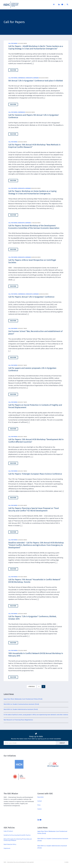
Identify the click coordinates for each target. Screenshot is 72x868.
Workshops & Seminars (32, 78)
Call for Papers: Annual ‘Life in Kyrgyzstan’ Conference (31, 297)
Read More (13, 70)
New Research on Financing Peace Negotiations (18, 720)
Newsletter (41, 797)
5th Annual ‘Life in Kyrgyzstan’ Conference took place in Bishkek (36, 81)
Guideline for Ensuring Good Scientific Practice (17, 835)
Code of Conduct (8, 831)
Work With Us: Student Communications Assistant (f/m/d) (21, 704)
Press (39, 805)
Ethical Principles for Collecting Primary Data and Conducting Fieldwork (18, 840)
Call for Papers (13, 43)
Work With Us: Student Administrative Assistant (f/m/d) (21, 709)
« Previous (31, 687)
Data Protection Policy (10, 844)
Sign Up (62, 743)
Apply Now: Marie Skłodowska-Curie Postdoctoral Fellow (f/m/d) (23, 699)
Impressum (7, 848)
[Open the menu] (54, 5)
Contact (40, 801)
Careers (40, 809)
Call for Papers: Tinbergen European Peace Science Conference (35, 474)
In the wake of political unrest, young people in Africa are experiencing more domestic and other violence (36, 715)
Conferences (21, 78)
